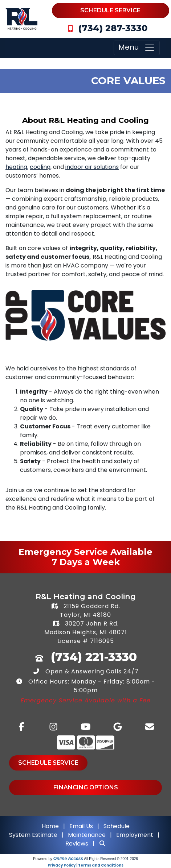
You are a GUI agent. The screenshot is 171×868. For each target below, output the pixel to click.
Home (50, 826)
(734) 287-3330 (113, 28)
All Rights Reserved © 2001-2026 (111, 859)
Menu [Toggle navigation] (137, 48)
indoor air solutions (92, 167)
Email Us (81, 826)
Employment (135, 835)
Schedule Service (110, 10)
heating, (17, 167)
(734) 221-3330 (94, 657)
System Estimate (34, 835)
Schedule (117, 826)
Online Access (68, 859)
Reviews (77, 844)
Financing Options (86, 787)
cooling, (41, 167)
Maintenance (87, 835)
